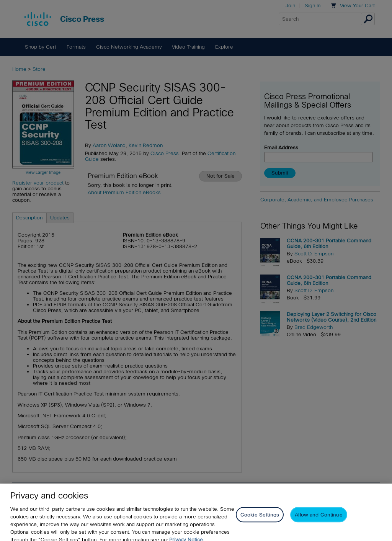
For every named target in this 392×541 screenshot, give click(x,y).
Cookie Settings (260, 521)
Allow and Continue (318, 521)
